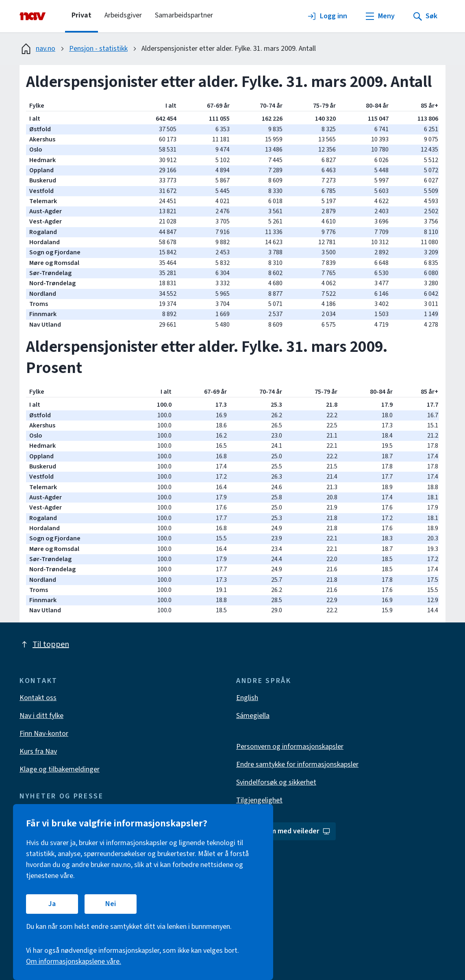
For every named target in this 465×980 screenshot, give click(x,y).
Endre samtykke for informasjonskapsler (297, 764)
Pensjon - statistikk (98, 49)
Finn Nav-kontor (44, 734)
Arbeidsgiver (123, 15)
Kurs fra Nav (38, 751)
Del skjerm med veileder (287, 831)
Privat (81, 15)
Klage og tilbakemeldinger (60, 769)
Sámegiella (253, 716)
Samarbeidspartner (184, 15)
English (247, 698)
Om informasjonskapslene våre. (74, 962)
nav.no (37, 49)
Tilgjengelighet (259, 800)
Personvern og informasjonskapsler (290, 747)
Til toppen (44, 644)
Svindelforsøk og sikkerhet (276, 782)
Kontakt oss (38, 698)
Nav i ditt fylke (41, 716)
